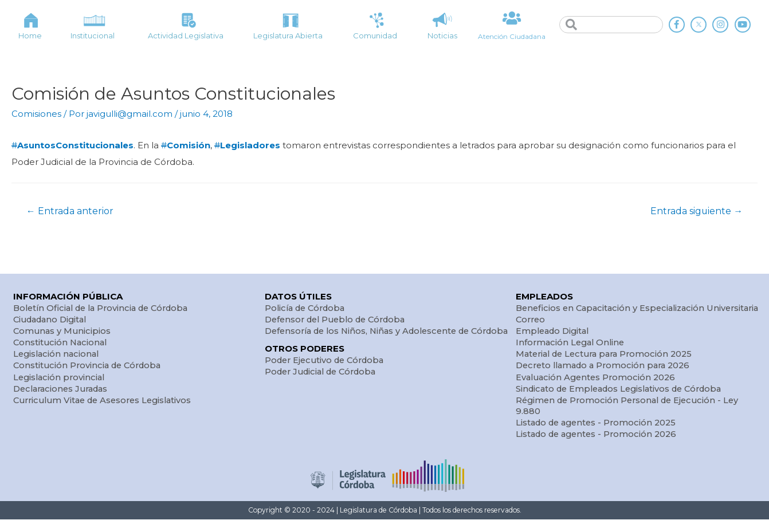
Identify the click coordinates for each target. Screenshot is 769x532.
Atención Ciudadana (511, 36)
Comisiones (36, 114)
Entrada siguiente (696, 210)
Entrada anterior (71, 210)
